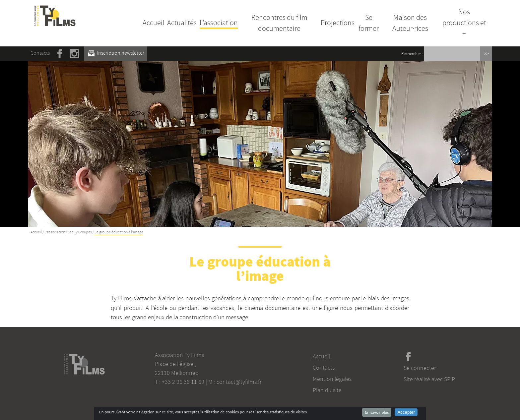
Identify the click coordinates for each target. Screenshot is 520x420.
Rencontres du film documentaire (279, 23)
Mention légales (332, 379)
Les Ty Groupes (80, 232)
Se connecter (420, 368)
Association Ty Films (179, 355)
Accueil (153, 23)
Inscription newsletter (116, 53)
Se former (369, 23)
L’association (219, 23)
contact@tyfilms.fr (239, 382)
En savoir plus (377, 412)
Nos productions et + (464, 23)
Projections (338, 23)
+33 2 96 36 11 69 (183, 382)
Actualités (182, 23)
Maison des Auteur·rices (410, 23)
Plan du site (327, 390)
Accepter (406, 412)
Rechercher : (412, 54)
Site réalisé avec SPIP (429, 379)
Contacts (40, 53)
